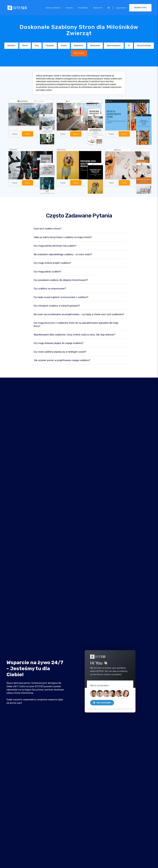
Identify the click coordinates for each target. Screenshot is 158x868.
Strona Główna (53, 8)
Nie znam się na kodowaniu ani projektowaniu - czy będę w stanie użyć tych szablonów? (79, 314)
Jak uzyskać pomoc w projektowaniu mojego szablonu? (62, 360)
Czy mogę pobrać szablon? (47, 271)
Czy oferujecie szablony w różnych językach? (57, 306)
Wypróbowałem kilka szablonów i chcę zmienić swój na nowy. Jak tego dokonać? (75, 335)
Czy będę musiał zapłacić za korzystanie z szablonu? (61, 297)
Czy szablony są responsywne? (50, 289)
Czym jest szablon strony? (48, 229)
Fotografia (50, 46)
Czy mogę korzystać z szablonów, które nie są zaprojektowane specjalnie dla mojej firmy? (76, 324)
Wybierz (28, 134)
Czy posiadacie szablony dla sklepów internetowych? (61, 280)
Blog (37, 46)
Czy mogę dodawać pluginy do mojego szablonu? (59, 343)
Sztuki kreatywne (114, 46)
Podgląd (15, 134)
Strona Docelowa (144, 46)
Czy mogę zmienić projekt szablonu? (52, 263)
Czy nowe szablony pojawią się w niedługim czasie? (60, 352)
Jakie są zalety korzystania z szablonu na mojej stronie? (63, 237)
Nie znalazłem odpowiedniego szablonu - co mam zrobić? (63, 254)
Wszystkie (11, 46)
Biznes (25, 46)
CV (129, 46)
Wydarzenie (79, 46)
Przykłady (83, 8)
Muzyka (64, 46)
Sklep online (79, 53)
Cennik (69, 8)
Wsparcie (98, 8)
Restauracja (95, 46)
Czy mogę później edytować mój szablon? (55, 246)
